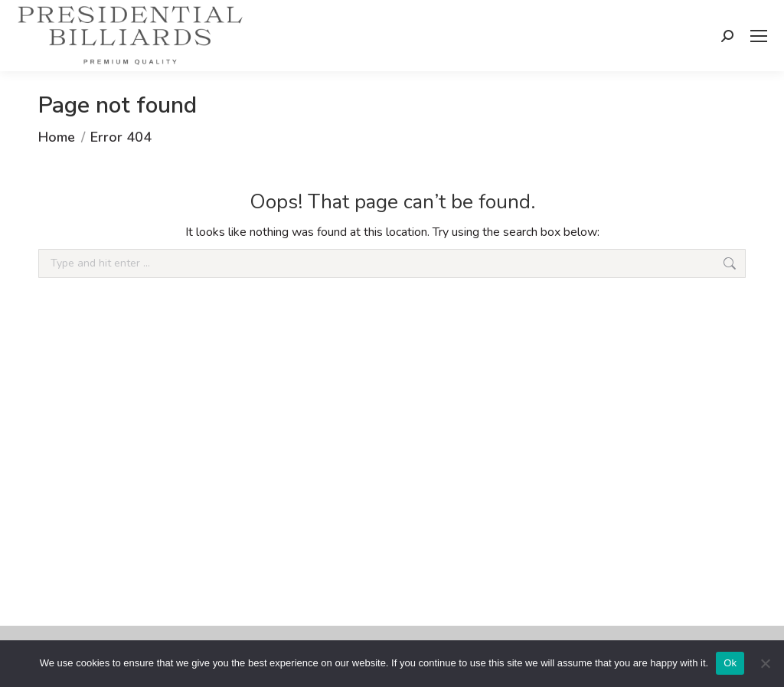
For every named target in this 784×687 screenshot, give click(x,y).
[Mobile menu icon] (759, 36)
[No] (765, 663)
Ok (730, 663)
